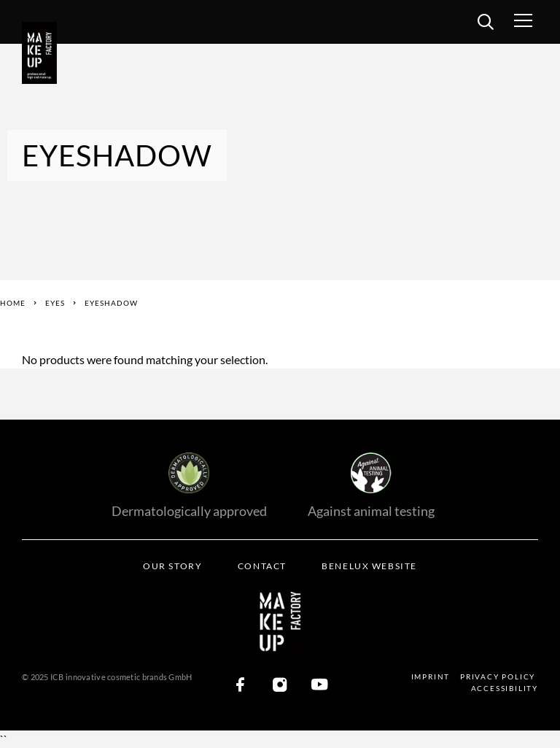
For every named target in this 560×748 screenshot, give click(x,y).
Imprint (431, 676)
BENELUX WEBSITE (369, 566)
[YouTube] (319, 686)
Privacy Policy (498, 676)
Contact (262, 566)
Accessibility (505, 688)
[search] (485, 24)
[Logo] (44, 53)
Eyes (55, 303)
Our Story (172, 566)
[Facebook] (241, 686)
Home (13, 303)
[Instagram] (280, 686)
